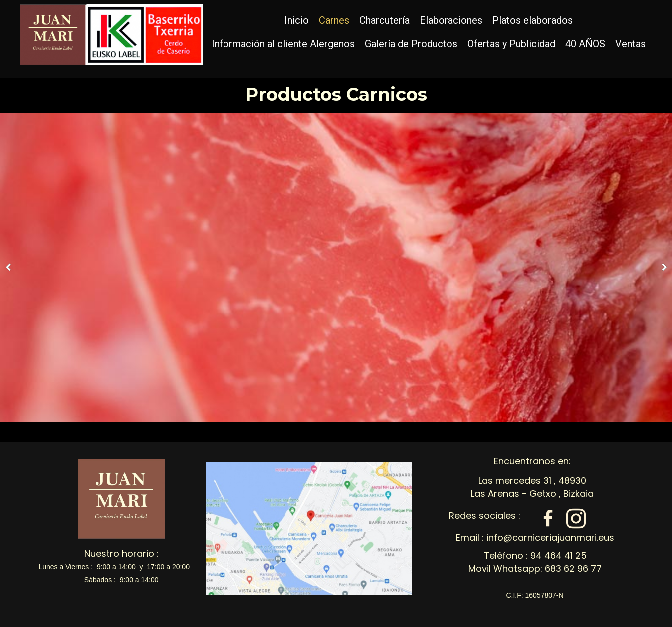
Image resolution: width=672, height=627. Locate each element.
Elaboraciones (451, 20)
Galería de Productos (411, 44)
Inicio (297, 20)
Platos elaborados (533, 20)
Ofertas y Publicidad (511, 44)
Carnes (334, 20)
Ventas (630, 44)
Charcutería (384, 20)
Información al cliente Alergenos (283, 44)
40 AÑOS (585, 44)
